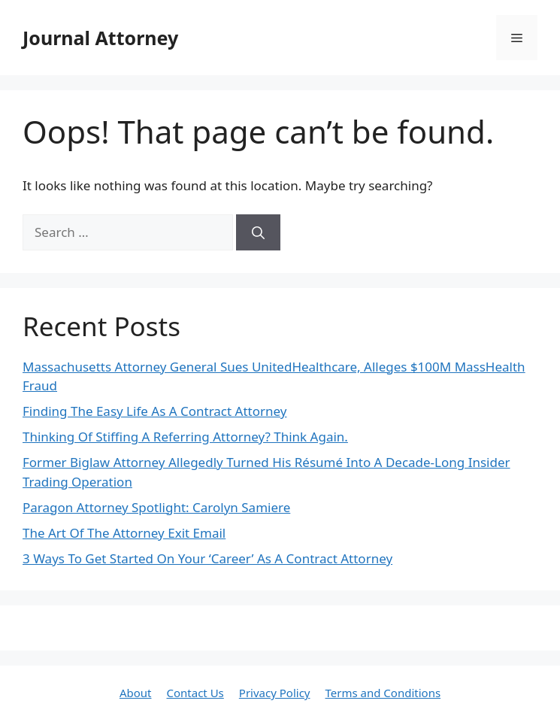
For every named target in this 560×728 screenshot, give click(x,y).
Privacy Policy (275, 693)
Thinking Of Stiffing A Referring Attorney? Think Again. (185, 437)
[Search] (258, 232)
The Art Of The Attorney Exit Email (124, 533)
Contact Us (195, 693)
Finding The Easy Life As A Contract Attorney (154, 411)
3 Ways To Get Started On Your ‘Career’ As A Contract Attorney (207, 558)
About (136, 693)
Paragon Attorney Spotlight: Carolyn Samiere (156, 507)
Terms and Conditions (383, 693)
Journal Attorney (100, 38)
